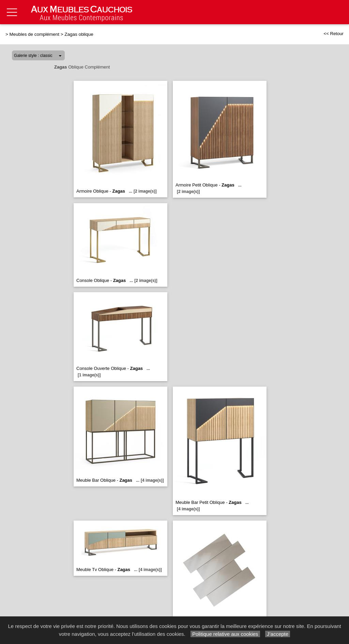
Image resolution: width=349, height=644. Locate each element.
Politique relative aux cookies (225, 634)
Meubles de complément (34, 34)
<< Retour (333, 34)
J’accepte (278, 634)
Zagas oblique (79, 34)
